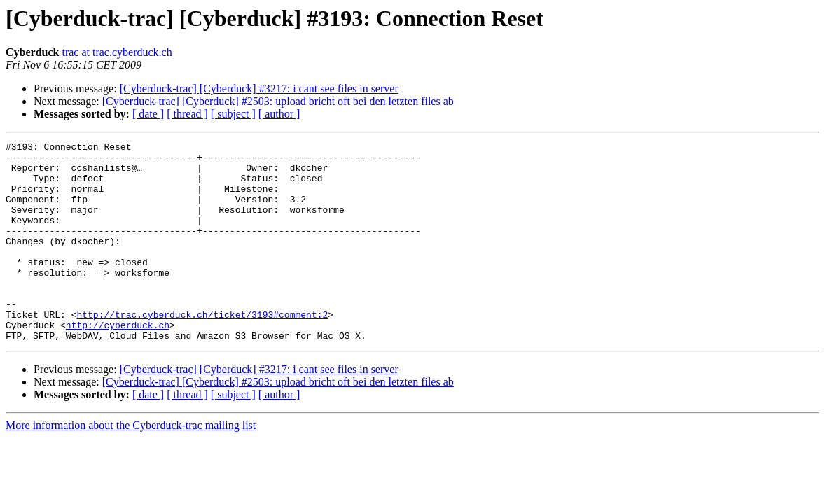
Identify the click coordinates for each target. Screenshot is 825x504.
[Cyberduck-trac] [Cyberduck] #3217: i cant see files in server (259, 89)
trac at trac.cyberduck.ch (117, 52)
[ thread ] (187, 114)
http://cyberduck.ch (118, 363)
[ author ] (279, 114)
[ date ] (148, 114)
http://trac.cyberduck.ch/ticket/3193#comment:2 (202, 350)
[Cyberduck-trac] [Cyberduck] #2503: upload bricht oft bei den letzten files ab (278, 101)
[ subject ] (233, 114)
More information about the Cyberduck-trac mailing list (131, 465)
